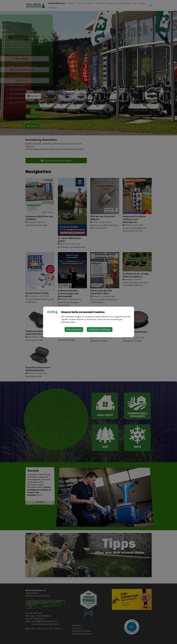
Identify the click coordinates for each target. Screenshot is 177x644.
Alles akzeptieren (74, 330)
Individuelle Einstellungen (100, 330)
